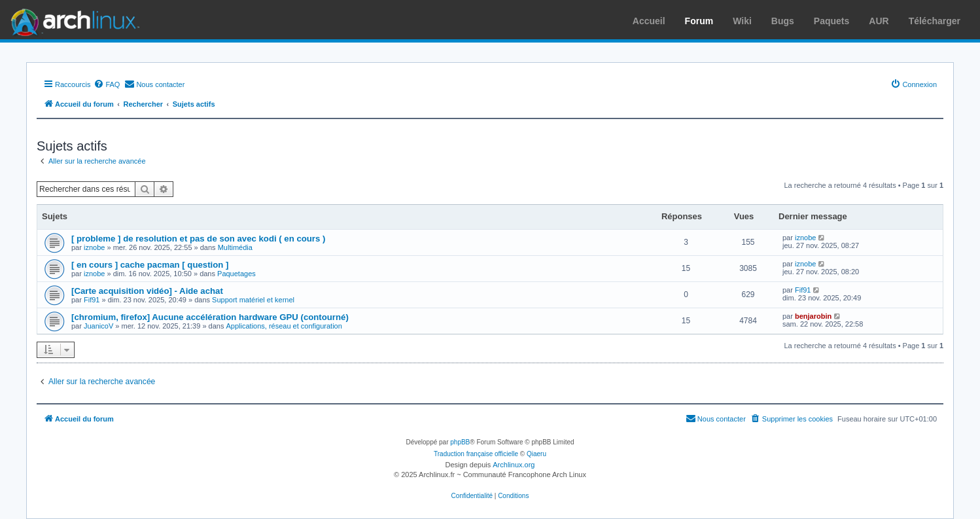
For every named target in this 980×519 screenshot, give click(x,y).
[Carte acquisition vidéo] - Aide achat (147, 291)
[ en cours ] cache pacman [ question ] (150, 265)
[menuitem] (107, 84)
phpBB (460, 442)
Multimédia (235, 247)
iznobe (94, 247)
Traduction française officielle (476, 454)
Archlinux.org (514, 465)
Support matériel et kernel (253, 300)
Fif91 (92, 300)
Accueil (649, 21)
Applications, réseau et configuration (284, 326)
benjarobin (813, 316)
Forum (699, 21)
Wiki (742, 21)
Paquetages (236, 274)
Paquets (831, 21)
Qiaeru (536, 454)
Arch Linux (72, 20)
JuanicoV (98, 326)
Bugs (783, 21)
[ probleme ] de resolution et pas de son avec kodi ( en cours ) (198, 239)
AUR (879, 21)
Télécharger (935, 21)
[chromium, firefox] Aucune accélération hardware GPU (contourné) (210, 317)
